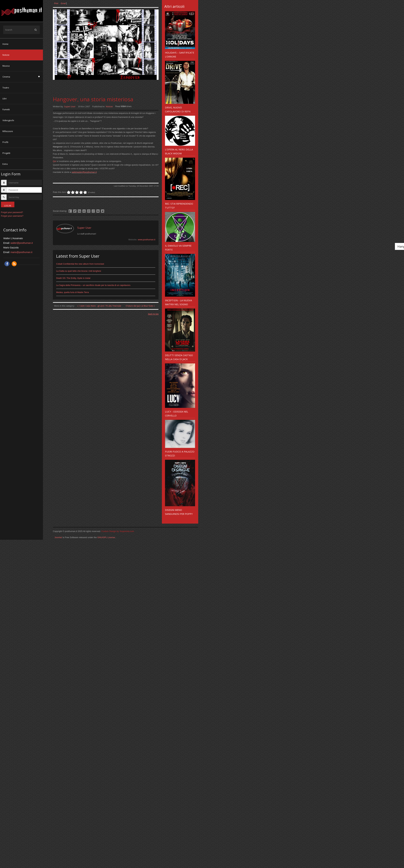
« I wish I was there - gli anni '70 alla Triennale (100, 306)
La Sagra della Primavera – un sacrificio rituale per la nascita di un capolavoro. (93, 285)
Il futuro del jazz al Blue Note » (140, 306)
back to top (153, 314)
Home (5, 44)
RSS (14, 264)
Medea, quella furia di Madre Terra (73, 292)
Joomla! (58, 537)
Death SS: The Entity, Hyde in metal (73, 278)
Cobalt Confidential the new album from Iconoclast (80, 264)
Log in (8, 206)
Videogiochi (8, 120)
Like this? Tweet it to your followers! (103, 211)
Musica (6, 66)
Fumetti (6, 109)
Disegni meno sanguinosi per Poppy (179, 512)
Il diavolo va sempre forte (178, 248)
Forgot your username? (12, 216)
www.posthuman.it (147, 240)
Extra (5, 164)
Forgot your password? (12, 212)
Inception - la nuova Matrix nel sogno (178, 302)
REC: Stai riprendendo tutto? (179, 206)
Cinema (6, 77)
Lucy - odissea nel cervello (177, 414)
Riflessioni (8, 131)
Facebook (7, 264)
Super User (70, 106)
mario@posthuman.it (21, 252)
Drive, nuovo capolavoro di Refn (178, 109)
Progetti (6, 153)
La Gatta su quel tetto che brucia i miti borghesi (79, 271)
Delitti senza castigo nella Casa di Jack (179, 357)
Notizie (6, 55)
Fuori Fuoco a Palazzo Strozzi (180, 454)
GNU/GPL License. (106, 537)
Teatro (6, 88)
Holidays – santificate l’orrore (180, 55)
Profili (5, 142)
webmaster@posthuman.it (84, 172)
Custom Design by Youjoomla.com (118, 531)
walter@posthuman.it (22, 243)
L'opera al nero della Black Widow (179, 151)
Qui (55, 161)
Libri (5, 99)
